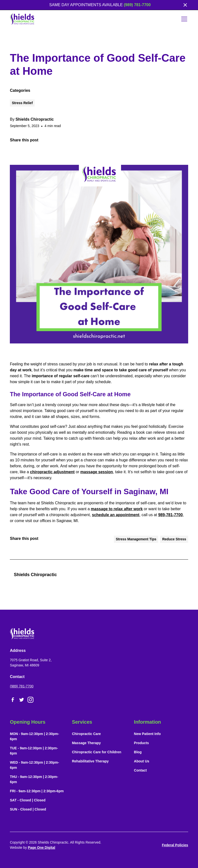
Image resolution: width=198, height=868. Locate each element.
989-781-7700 (170, 515)
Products (142, 743)
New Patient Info (147, 734)
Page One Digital (41, 848)
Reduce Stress (174, 539)
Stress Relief (22, 103)
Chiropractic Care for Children (97, 752)
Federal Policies (175, 845)
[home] (22, 19)
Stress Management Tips (136, 539)
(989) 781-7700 (137, 5)
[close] (185, 5)
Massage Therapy (86, 743)
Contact (140, 770)
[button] (183, 19)
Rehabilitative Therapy (90, 761)
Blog (138, 752)
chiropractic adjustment (52, 472)
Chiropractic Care (86, 734)
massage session (97, 472)
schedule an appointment (116, 515)
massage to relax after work (117, 509)
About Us (142, 761)
